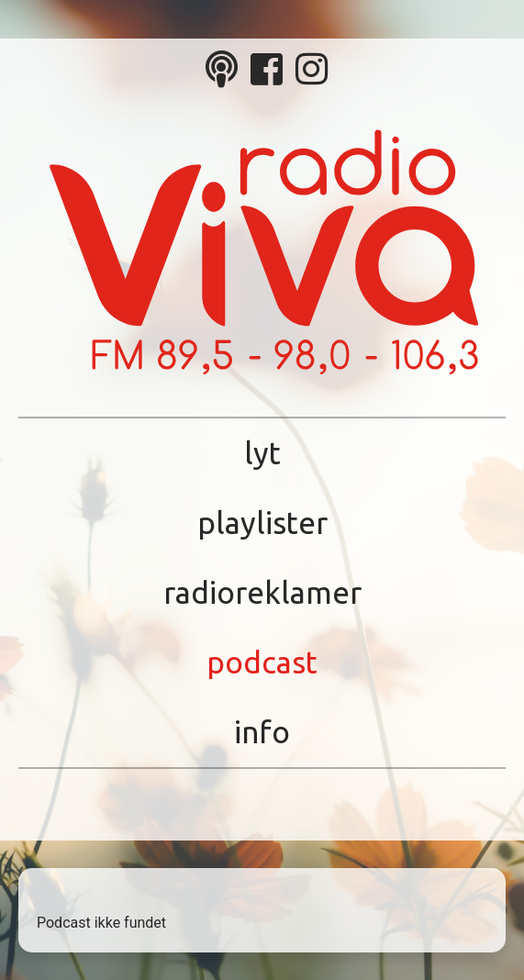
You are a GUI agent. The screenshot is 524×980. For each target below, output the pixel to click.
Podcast (262, 662)
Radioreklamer (262, 592)
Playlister (262, 523)
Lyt (262, 453)
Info (262, 732)
